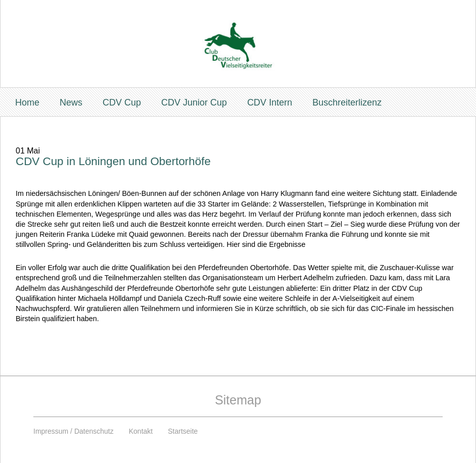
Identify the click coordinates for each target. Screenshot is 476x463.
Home (27, 102)
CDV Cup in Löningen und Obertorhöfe (113, 161)
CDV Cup (122, 102)
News (71, 102)
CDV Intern (270, 102)
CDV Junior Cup (194, 102)
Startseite (183, 431)
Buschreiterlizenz (347, 102)
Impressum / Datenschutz (74, 431)
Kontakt (141, 431)
